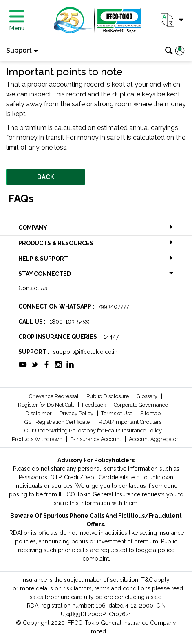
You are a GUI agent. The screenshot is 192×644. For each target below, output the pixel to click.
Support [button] (19, 50)
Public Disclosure (108, 396)
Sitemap (151, 413)
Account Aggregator (153, 439)
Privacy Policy (77, 413)
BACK (46, 177)
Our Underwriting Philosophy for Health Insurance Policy (94, 430)
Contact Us (33, 288)
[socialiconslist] (23, 364)
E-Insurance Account (96, 439)
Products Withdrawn (38, 439)
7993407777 (113, 306)
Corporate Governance (141, 405)
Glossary (148, 396)
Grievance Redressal (54, 396)
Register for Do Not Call (47, 405)
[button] (171, 20)
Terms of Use (117, 413)
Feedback (95, 405)
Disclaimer (39, 413)
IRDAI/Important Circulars (130, 422)
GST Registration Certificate (58, 422)
